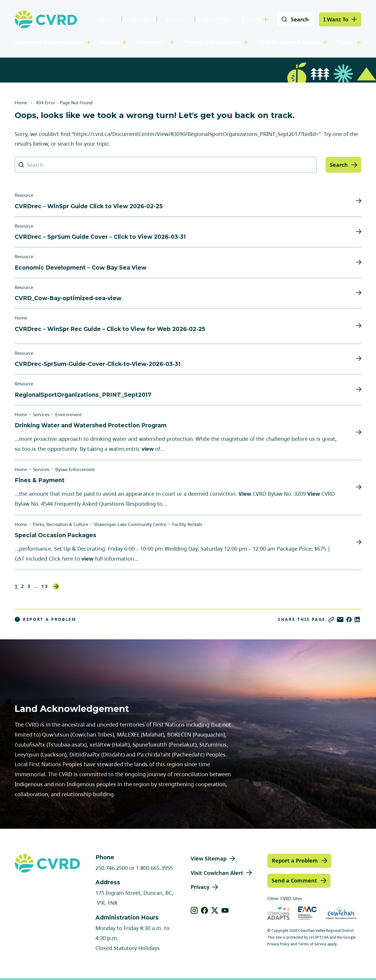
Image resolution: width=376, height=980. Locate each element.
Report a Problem (46, 619)
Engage (345, 42)
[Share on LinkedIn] (357, 620)
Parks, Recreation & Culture (288, 42)
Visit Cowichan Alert (217, 873)
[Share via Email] (340, 620)
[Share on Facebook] (349, 620)
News (107, 19)
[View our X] (215, 910)
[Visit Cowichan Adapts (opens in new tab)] (278, 913)
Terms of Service (312, 944)
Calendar (176, 19)
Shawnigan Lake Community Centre (130, 524)
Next (56, 586)
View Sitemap (209, 858)
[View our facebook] (205, 910)
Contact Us (216, 19)
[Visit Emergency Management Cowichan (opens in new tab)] (307, 913)
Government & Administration (49, 42)
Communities (151, 42)
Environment (68, 414)
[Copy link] (331, 620)
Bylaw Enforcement (75, 469)
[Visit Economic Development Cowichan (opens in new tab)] (341, 913)
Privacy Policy (278, 944)
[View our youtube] (225, 910)
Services (109, 42)
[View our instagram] (194, 910)
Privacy (200, 887)
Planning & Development (212, 42)
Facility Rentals (187, 524)
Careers (139, 19)
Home (21, 102)
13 (45, 586)
